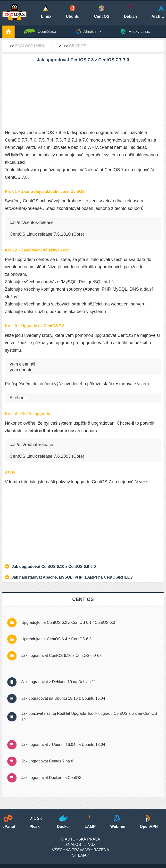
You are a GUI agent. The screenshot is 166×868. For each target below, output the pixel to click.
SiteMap (81, 855)
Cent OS (78, 46)
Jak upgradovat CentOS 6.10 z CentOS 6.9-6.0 (54, 567)
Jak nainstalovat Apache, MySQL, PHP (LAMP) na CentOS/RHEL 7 (72, 577)
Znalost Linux (30, 46)
